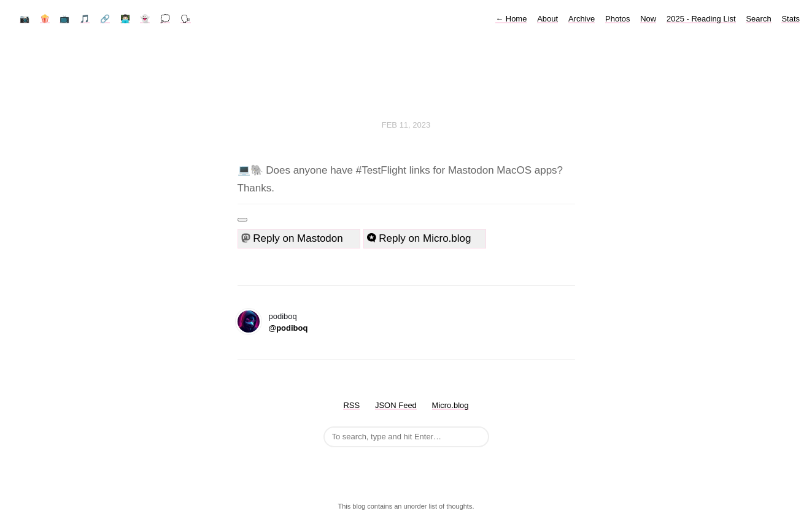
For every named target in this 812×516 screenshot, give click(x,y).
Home (511, 19)
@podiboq (288, 328)
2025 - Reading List (701, 19)
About (547, 19)
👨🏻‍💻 (125, 19)
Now (648, 19)
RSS (351, 405)
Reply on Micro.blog (419, 238)
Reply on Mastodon (298, 238)
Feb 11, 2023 (406, 125)
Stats (791, 19)
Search (758, 19)
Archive (582, 19)
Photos (617, 19)
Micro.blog (450, 405)
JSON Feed (396, 405)
